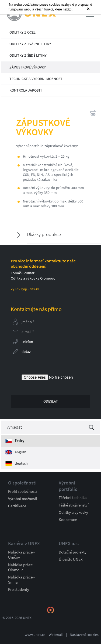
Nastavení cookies (84, 635)
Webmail (56, 635)
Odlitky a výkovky (73, 512)
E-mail (28, 332)
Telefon (27, 342)
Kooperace (68, 520)
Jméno (28, 322)
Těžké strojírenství (74, 505)
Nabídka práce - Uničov (21, 555)
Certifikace (17, 506)
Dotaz (26, 352)
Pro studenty (19, 589)
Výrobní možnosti (23, 499)
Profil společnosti (22, 491)
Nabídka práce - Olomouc (21, 567)
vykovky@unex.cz (25, 289)
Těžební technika (73, 498)
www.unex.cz (35, 635)
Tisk (93, 113)
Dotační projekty (73, 552)
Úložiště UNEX (71, 559)
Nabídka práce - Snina (21, 580)
